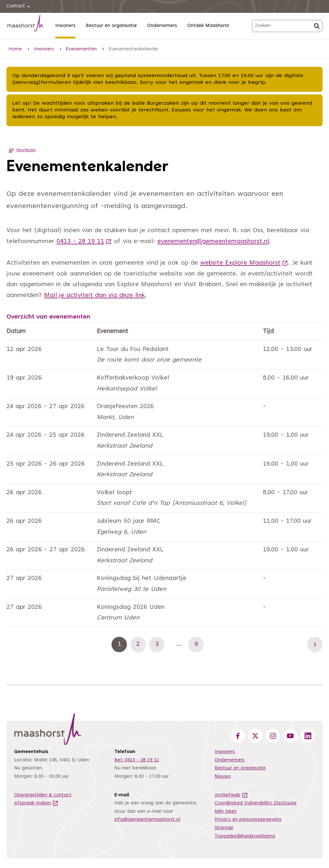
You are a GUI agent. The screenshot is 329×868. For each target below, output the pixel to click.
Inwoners (65, 26)
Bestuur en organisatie (111, 26)
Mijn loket (226, 812)
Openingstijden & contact (43, 795)
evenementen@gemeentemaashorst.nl (213, 242)
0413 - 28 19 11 (84, 242)
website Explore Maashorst (244, 263)
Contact (19, 7)
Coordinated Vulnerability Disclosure (256, 803)
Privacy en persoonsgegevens (248, 820)
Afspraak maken (36, 803)
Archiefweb (231, 795)
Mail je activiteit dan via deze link (94, 296)
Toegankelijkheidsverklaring (245, 836)
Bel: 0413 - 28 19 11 (137, 760)
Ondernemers (162, 26)
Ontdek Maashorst (208, 26)
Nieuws (223, 777)
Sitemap (224, 828)
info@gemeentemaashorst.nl (147, 820)
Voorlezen (21, 150)
